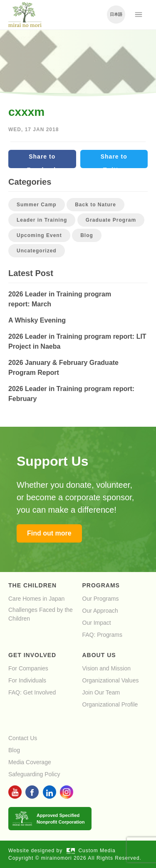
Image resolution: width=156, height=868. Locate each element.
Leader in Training (42, 220)
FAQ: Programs (102, 635)
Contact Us (23, 738)
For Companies (28, 668)
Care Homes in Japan (36, 599)
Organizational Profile (110, 704)
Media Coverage (30, 762)
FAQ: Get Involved (32, 692)
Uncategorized (37, 251)
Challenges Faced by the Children (41, 614)
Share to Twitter (114, 161)
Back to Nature (95, 205)
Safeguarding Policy (34, 774)
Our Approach (100, 611)
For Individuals (27, 680)
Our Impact (97, 623)
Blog (87, 235)
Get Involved (32, 655)
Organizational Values (111, 680)
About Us (99, 655)
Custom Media (91, 851)
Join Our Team (101, 692)
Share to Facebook (42, 161)
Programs (101, 585)
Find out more (49, 533)
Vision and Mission (106, 668)
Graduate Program (111, 220)
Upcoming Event (39, 235)
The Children (32, 585)
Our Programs (101, 599)
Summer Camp (37, 205)
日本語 (116, 14)
